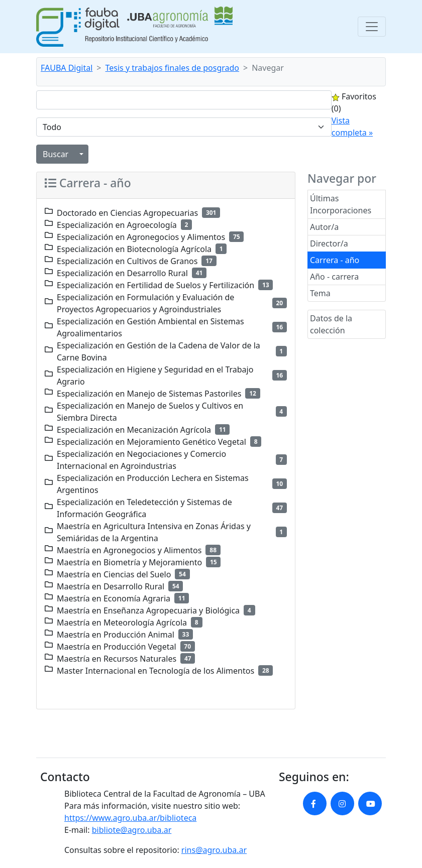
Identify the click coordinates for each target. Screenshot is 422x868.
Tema (320, 293)
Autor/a (324, 227)
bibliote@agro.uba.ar (132, 830)
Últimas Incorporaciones (341, 204)
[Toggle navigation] (372, 27)
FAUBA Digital (67, 68)
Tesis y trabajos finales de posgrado (173, 68)
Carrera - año (335, 260)
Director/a (329, 243)
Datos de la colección (331, 324)
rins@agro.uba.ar (214, 850)
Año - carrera (334, 277)
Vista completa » (352, 127)
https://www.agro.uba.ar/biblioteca (130, 818)
